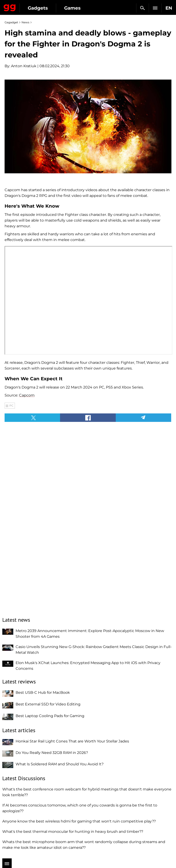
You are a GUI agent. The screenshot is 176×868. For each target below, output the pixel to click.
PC (11, 406)
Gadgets (38, 8)
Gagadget (10, 7)
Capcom (27, 395)
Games (72, 8)
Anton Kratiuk (24, 66)
